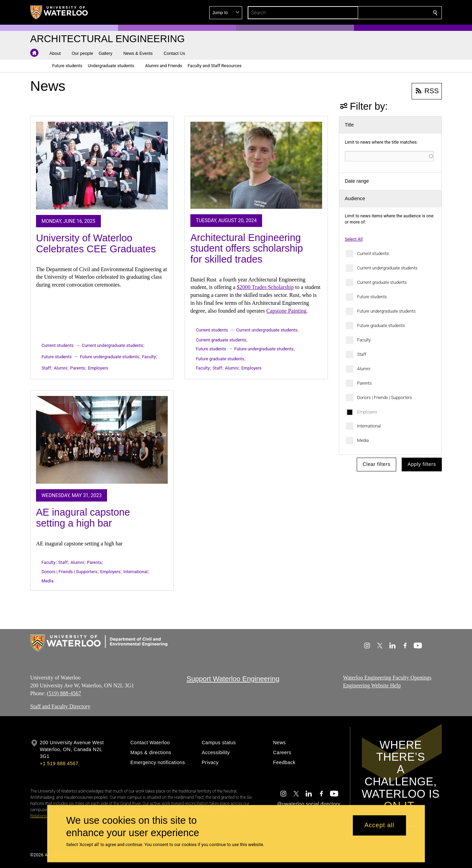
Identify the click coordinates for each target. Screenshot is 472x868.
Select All (354, 239)
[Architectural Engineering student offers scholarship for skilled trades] (256, 165)
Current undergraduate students (387, 268)
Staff (362, 354)
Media (363, 440)
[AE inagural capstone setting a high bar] (102, 440)
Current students (373, 254)
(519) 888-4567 (64, 693)
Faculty (364, 340)
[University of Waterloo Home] (59, 12)
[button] (386, 13)
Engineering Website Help (372, 685)
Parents (364, 383)
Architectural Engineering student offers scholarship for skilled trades (247, 248)
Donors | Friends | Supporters (385, 397)
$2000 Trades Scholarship (265, 287)
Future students (372, 297)
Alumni (364, 369)
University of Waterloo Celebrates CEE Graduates (96, 243)
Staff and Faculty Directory (60, 706)
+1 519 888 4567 (59, 763)
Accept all (379, 825)
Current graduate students (382, 282)
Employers (367, 412)
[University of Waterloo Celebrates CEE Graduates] (102, 166)
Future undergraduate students (386, 311)
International (369, 426)
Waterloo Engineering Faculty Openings (387, 678)
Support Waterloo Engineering (233, 679)
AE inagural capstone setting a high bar (83, 518)
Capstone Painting (286, 311)
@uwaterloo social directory (309, 804)
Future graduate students (381, 325)
